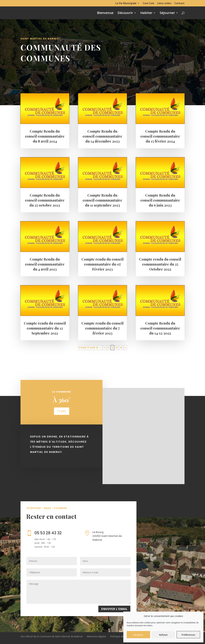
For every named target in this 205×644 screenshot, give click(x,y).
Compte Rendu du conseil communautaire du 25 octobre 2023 (45, 203)
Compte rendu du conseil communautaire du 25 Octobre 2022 (160, 267)
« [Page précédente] (105, 350)
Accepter (138, 635)
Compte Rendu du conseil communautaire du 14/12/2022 (160, 331)
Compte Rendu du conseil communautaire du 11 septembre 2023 (102, 203)
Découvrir (125, 13)
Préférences (188, 635)
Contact (179, 3)
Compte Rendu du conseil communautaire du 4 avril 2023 (45, 267)
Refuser (163, 635)
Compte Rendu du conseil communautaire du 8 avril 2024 (45, 139)
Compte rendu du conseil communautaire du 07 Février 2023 (102, 267)
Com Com (148, 3)
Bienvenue (105, 13)
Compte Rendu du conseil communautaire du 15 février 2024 (160, 139)
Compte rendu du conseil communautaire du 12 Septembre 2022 (45, 331)
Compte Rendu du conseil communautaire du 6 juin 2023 (160, 203)
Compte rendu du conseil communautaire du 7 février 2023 (102, 331)
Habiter (146, 13)
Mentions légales (96, 636)
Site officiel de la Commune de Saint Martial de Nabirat (52, 636)
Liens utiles (164, 3)
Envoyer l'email (114, 609)
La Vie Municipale (126, 3)
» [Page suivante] (125, 350)
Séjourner (167, 13)
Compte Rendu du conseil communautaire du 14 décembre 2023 (102, 139)
